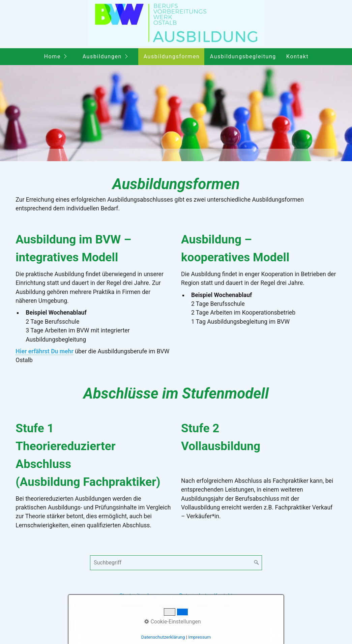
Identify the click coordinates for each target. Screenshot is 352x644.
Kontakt (297, 56)
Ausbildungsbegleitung (243, 56)
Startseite (131, 596)
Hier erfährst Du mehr (45, 351)
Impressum (161, 596)
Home (52, 56)
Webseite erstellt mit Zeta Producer (235, 607)
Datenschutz (194, 596)
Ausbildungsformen (172, 56)
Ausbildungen (102, 56)
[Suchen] (257, 563)
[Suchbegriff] (176, 563)
